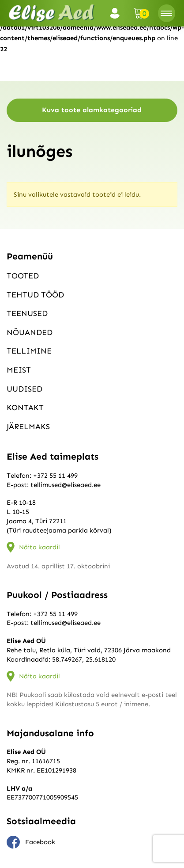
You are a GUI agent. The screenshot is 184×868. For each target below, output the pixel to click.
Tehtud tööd (35, 295)
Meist (19, 370)
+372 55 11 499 (55, 476)
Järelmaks (28, 426)
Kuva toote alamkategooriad (92, 110)
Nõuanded (30, 332)
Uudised (24, 389)
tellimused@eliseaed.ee (66, 485)
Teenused (27, 313)
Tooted (23, 276)
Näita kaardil (39, 547)
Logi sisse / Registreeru (117, 13)
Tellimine (29, 351)
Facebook (31, 842)
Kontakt (25, 407)
